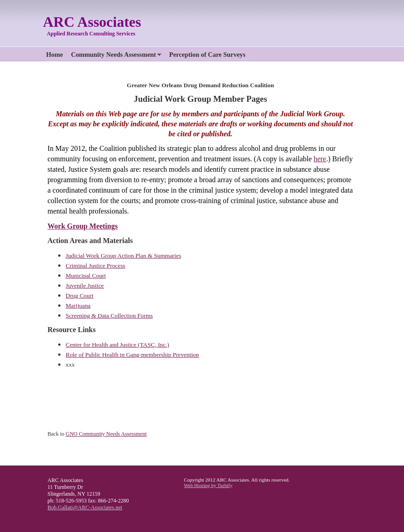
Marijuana (78, 306)
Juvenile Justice (85, 286)
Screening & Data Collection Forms (110, 316)
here (320, 159)
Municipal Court (86, 276)
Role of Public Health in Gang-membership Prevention (132, 355)
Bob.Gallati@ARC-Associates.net (85, 507)
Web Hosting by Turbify (208, 485)
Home (55, 55)
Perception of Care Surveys (207, 55)
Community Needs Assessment (113, 55)
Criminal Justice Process (96, 266)
